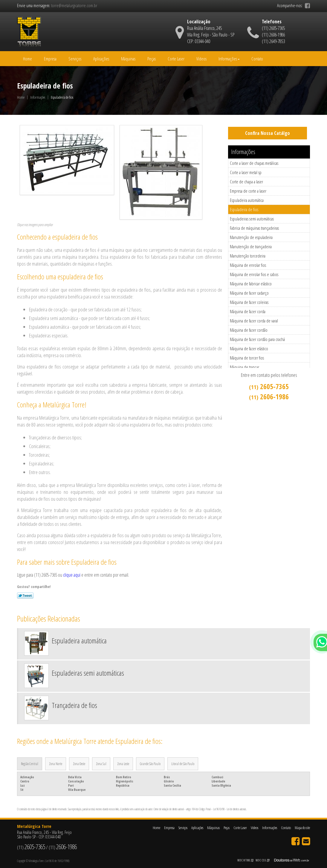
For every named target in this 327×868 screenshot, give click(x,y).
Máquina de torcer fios (247, 358)
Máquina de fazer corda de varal (254, 321)
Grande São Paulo (150, 764)
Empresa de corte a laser (248, 191)
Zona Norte (56, 764)
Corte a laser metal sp (246, 172)
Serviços (75, 59)
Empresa (50, 59)
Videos (255, 828)
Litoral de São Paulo (183, 764)
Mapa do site (302, 828)
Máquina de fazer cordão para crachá (257, 339)
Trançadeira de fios (74, 705)
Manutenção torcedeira (248, 256)
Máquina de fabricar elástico (251, 284)
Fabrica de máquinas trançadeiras (254, 228)
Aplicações (101, 59)
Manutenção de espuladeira (251, 237)
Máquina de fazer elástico (249, 348)
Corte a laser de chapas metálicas (254, 163)
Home (27, 59)
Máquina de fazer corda (248, 311)
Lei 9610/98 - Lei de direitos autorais (230, 809)
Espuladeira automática (247, 200)
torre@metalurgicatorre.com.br (74, 5)
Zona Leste (123, 764)
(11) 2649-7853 (273, 41)
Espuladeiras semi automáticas (252, 219)
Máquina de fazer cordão (249, 330)
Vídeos (201, 59)
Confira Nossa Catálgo (268, 133)
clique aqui (72, 575)
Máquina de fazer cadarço (249, 293)
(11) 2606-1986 (273, 35)
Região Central (30, 764)
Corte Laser (176, 59)
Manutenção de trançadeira (251, 246)
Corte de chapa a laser (246, 182)
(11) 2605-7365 (273, 28)
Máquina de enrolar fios (248, 265)
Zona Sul (101, 764)
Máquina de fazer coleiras (249, 302)
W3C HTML (245, 860)
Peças (152, 59)
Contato (257, 59)
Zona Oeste (79, 764)
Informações (229, 59)
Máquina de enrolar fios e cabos (254, 274)
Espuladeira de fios (244, 209)
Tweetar (25, 596)
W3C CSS (263, 860)
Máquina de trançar (245, 367)
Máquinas (128, 59)
